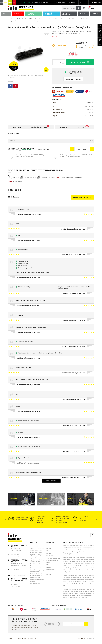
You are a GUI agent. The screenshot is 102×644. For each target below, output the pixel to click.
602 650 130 (15, 571)
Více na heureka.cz (51, 481)
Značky (49, 567)
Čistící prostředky (69, 14)
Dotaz (31, 76)
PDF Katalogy (51, 570)
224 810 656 (15, 569)
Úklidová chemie (36, 577)
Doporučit (39, 76)
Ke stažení (50, 556)
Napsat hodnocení (82, 197)
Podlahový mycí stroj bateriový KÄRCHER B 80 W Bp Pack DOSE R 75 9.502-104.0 (76, 156)
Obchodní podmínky (53, 558)
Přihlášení (61, 2)
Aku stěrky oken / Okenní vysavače (36, 555)
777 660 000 (15, 556)
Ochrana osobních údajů (52, 561)
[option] (29, 53)
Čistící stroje (34, 546)
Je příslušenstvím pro (40, 127)
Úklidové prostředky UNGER (37, 580)
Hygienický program (34, 14)
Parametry (17, 127)
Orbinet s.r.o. (90, 639)
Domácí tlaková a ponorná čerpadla (36, 575)
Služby (84, 14)
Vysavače (33, 558)
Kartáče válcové (82, 19)
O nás (48, 546)
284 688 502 (15, 554)
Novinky (6, 14)
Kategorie (63, 127)
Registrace (73, 2)
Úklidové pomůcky (51, 14)
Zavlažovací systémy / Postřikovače (38, 571)
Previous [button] (6, 519)
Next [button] (96, 519)
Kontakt (49, 574)
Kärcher (49, 548)
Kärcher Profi (89, 116)
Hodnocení (83, 127)
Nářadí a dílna (35, 583)
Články (49, 553)
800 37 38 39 (76, 73)
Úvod (18, 19)
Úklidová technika (34, 19)
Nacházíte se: (12, 19)
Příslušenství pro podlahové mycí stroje (65, 19)
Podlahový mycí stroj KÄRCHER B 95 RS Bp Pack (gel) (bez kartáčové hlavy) (32, 156)
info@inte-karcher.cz (18, 575)
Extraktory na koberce (37, 564)
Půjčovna (95, 14)
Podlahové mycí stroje (47, 19)
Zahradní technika (36, 568)
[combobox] (54, 149)
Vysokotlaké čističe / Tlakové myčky (37, 561)
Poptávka (50, 572)
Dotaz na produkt (73, 79)
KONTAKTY (84, 2)
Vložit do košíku (80, 62)
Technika (18, 14)
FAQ (48, 565)
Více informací (57, 37)
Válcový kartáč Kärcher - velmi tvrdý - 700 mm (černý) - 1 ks (24, 21)
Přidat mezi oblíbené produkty (17, 76)
